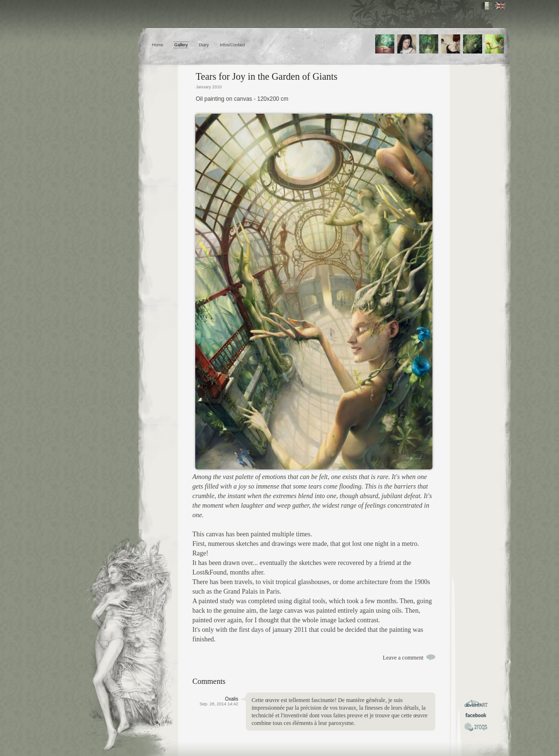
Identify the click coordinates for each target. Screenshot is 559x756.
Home (158, 45)
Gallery (181, 45)
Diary (204, 45)
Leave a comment (403, 658)
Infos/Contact (232, 45)
